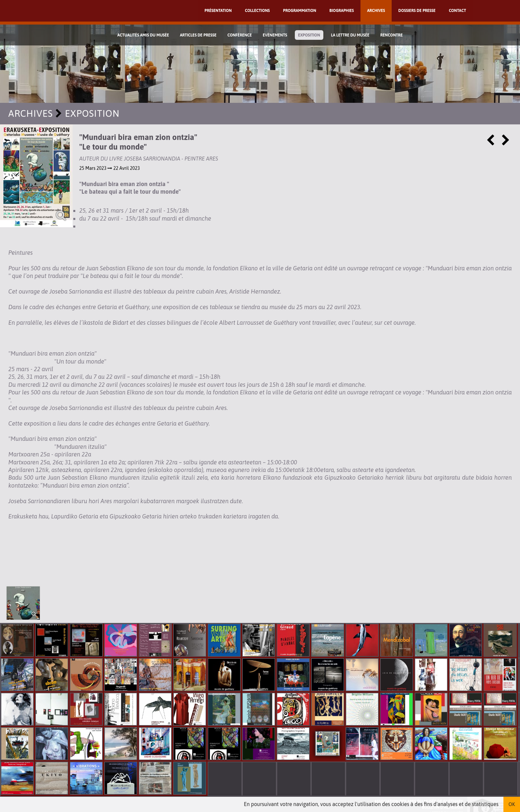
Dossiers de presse (417, 11)
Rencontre (392, 35)
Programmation (300, 11)
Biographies (342, 11)
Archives (376, 11)
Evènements (275, 35)
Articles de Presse (198, 35)
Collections (258, 11)
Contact (457, 11)
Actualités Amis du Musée (143, 35)
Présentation (218, 11)
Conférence (240, 35)
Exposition (309, 35)
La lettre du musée (350, 35)
